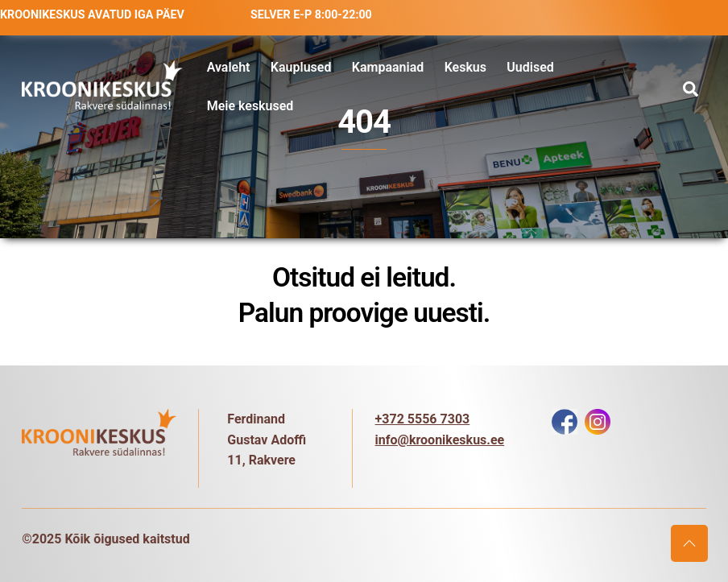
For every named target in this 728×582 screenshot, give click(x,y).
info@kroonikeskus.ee (440, 440)
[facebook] (565, 421)
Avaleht (229, 67)
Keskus (465, 67)
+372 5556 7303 (423, 419)
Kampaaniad (388, 67)
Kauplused (301, 67)
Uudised (530, 67)
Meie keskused (250, 106)
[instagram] (598, 421)
